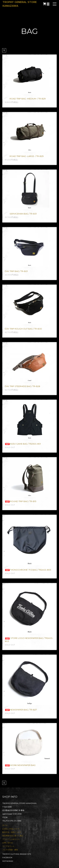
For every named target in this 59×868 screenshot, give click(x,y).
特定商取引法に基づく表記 (13, 836)
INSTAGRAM (8, 861)
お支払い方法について (11, 829)
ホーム (5, 825)
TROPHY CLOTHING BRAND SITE (17, 854)
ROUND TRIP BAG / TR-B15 (21, 501)
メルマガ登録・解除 (10, 850)
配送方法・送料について (12, 832)
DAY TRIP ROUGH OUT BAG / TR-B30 (23, 329)
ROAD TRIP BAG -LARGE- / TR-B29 (24, 156)
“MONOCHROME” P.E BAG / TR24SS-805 (28, 570)
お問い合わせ (8, 843)
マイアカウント (8, 846)
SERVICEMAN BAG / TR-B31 (21, 214)
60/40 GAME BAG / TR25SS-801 (23, 444)
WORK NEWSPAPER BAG (20, 765)
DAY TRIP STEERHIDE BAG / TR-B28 (22, 386)
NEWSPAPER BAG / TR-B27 (21, 710)
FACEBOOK (7, 858)
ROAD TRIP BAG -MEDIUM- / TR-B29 (25, 99)
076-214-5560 (16, 821)
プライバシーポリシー (11, 839)
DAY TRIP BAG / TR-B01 (16, 271)
